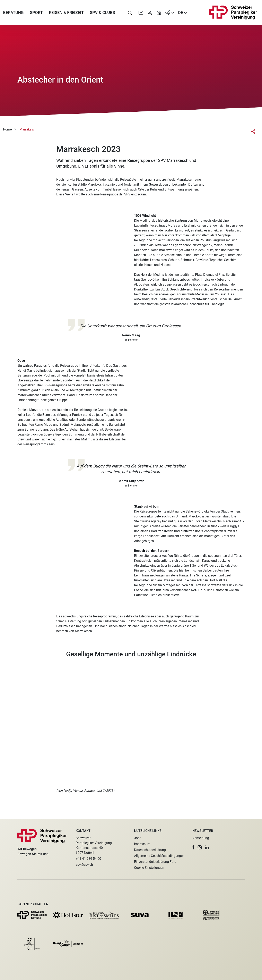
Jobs (138, 838)
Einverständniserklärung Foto (155, 862)
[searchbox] (130, 13)
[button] (193, 847)
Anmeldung (201, 838)
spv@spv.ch (84, 865)
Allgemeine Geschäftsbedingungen (159, 856)
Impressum (142, 844)
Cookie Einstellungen (149, 868)
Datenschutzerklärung (150, 850)
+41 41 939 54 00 (88, 859)
